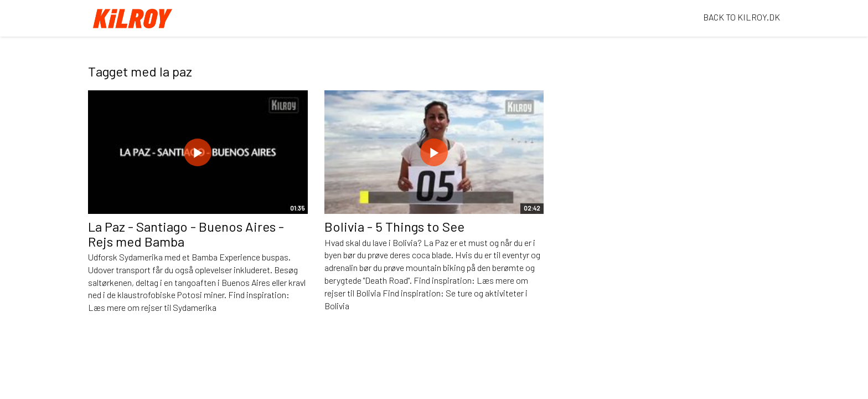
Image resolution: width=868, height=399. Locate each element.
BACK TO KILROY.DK (742, 17)
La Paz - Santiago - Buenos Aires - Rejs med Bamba (186, 234)
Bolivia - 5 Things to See (394, 226)
